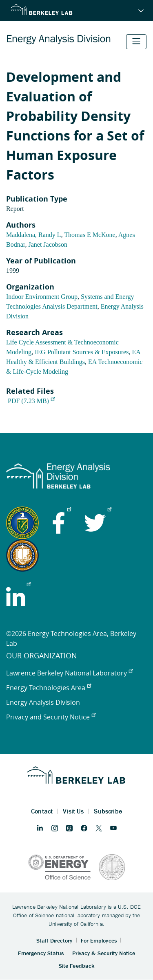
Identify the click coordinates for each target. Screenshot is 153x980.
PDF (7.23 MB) (31, 401)
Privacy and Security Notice (51, 717)
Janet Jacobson (48, 244)
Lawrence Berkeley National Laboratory (69, 673)
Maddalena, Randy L (34, 235)
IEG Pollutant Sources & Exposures (82, 352)
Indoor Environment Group (42, 297)
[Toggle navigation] (136, 42)
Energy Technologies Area (49, 688)
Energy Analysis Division (43, 702)
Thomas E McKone (90, 235)
